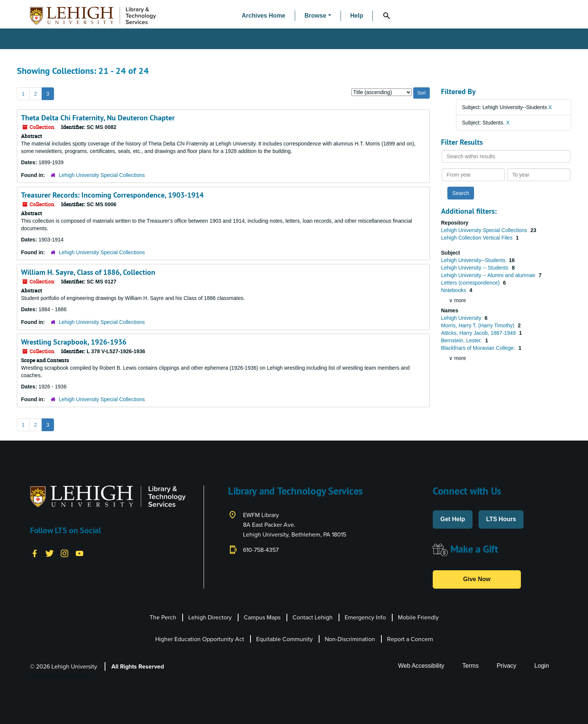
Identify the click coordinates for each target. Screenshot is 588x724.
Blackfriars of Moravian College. (479, 348)
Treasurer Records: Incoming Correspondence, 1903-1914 (112, 195)
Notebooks (454, 290)
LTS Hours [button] (501, 519)
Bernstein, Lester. (462, 340)
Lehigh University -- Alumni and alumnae (489, 275)
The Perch (163, 617)
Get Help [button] (453, 519)
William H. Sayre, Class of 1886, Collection (88, 272)
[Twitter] (49, 553)
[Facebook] (34, 553)
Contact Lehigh (313, 617)
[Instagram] (64, 553)
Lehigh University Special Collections (102, 175)
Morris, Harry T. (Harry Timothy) (478, 325)
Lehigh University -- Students (475, 268)
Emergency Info (365, 617)
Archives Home (264, 16)
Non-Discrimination (350, 639)
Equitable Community (284, 639)
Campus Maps (262, 617)
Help (357, 16)
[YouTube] (79, 553)
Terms (471, 666)
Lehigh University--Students (474, 260)
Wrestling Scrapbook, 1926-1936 (74, 342)
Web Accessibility (421, 666)
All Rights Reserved (138, 666)
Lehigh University (462, 318)
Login (542, 666)
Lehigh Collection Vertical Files (478, 238)
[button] (318, 16)
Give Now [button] (477, 579)
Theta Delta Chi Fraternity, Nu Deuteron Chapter (98, 118)
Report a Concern (410, 639)
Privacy (506, 666)
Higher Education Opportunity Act (200, 639)
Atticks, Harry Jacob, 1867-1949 (479, 333)
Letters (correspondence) (471, 283)
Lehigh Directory (210, 617)
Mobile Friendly (418, 617)
